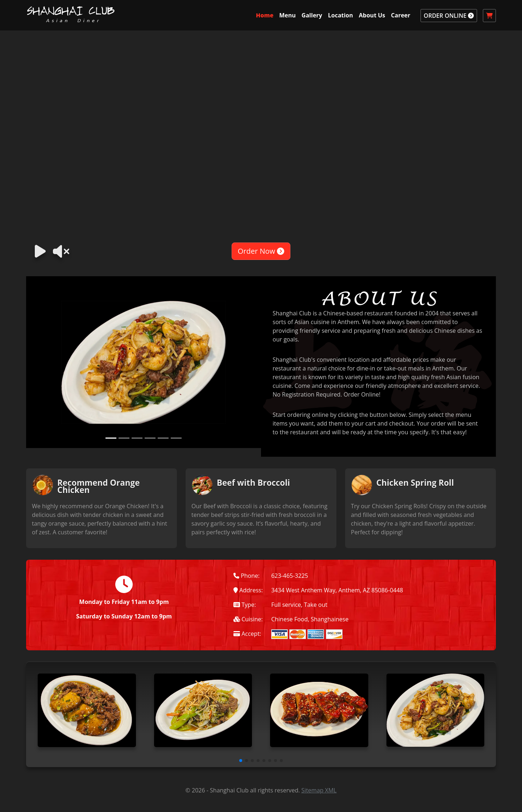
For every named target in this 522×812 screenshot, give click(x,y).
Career (401, 15)
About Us (372, 15)
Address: (248, 590)
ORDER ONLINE (449, 16)
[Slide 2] (124, 438)
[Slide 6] (176, 438)
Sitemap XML (319, 790)
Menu (287, 15)
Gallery (312, 15)
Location (341, 15)
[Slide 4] (150, 438)
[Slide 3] (137, 438)
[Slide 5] (163, 438)
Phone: (246, 576)
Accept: (247, 634)
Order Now (261, 251)
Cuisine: (248, 619)
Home (265, 15)
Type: (245, 605)
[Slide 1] (111, 438)
